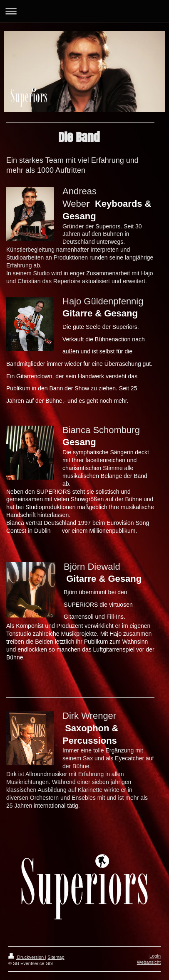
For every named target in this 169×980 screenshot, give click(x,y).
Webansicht (149, 962)
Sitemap (56, 957)
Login (155, 956)
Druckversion (27, 957)
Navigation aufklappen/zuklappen (84, 11)
